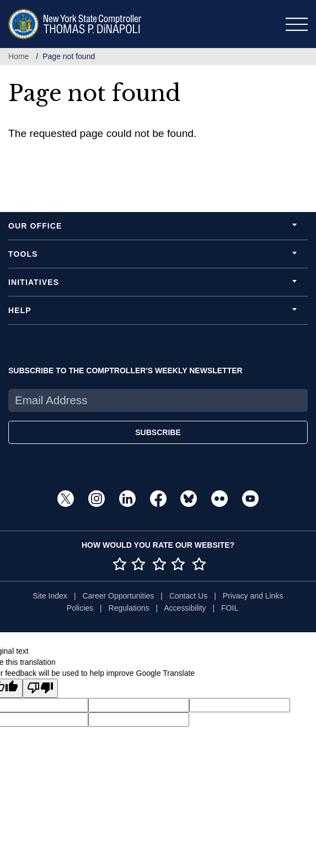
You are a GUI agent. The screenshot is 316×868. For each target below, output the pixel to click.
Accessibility (185, 608)
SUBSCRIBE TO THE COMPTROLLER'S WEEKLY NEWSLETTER (125, 371)
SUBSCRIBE (158, 432)
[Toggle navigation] (297, 24)
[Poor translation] (40, 688)
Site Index (50, 596)
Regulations (129, 608)
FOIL (230, 608)
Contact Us (188, 596)
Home (18, 56)
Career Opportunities (118, 596)
